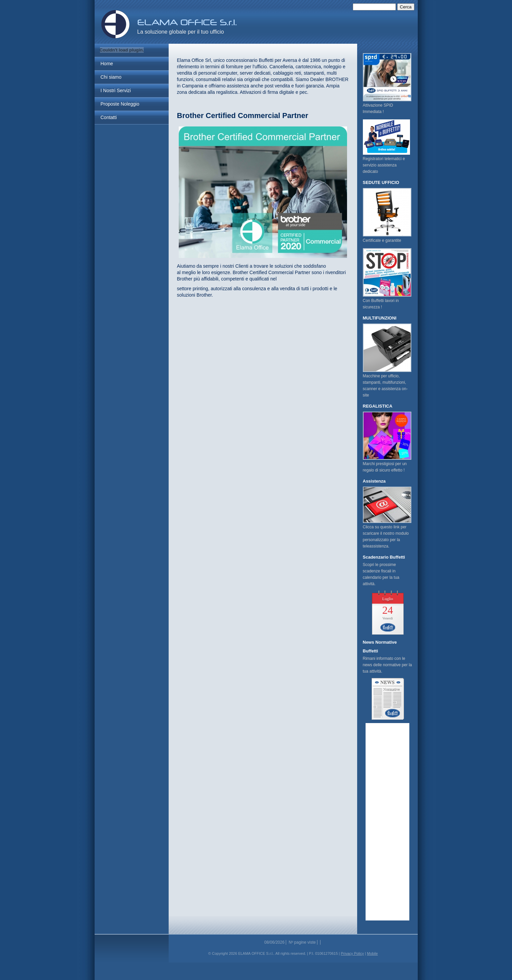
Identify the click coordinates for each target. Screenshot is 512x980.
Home (107, 64)
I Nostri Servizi (116, 90)
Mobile (372, 953)
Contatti (109, 117)
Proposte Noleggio (120, 104)
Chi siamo (111, 77)
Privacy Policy (352, 953)
